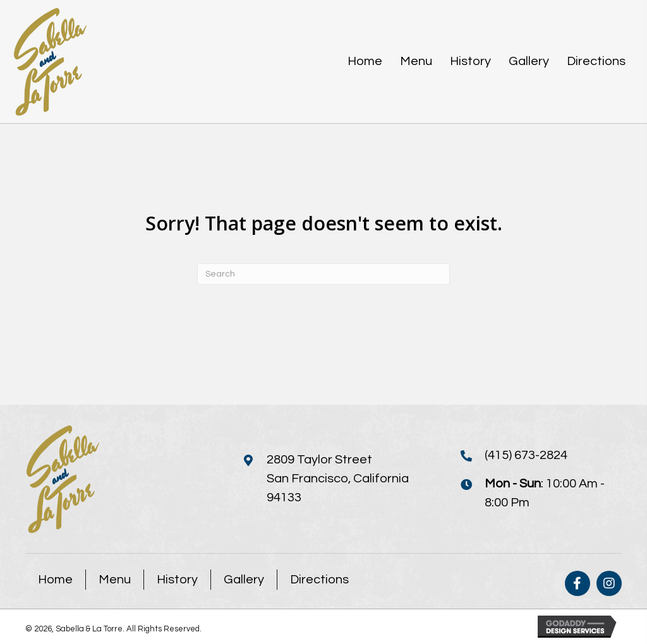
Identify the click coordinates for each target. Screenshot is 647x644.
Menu (115, 580)
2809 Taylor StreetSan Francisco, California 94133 (338, 479)
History (177, 580)
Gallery (244, 580)
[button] (577, 583)
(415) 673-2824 (526, 455)
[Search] (323, 274)
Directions (319, 580)
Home (55, 580)
